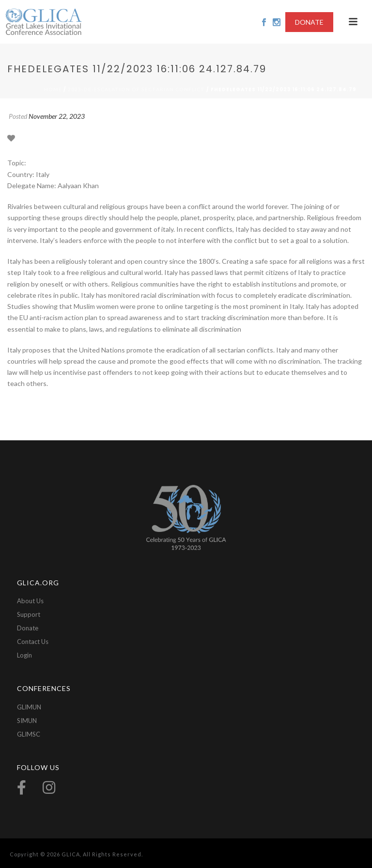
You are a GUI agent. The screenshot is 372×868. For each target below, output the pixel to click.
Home (53, 89)
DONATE (309, 22)
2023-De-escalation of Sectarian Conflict (136, 89)
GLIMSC (29, 734)
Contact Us (33, 642)
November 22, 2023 (57, 116)
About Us (30, 601)
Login (24, 655)
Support (29, 614)
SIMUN (27, 721)
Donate (28, 628)
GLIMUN (29, 707)
